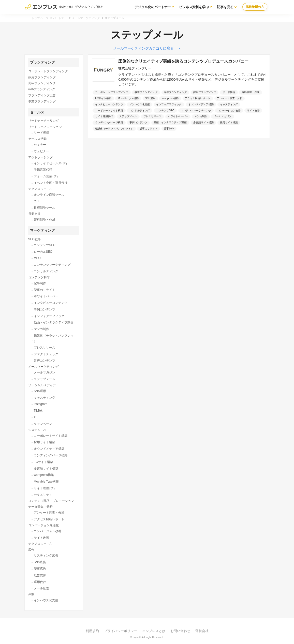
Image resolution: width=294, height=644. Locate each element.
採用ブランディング (42, 77)
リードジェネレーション (45, 127)
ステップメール (45, 379)
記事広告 (40, 569)
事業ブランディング (42, 101)
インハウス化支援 (46, 600)
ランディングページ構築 (51, 455)
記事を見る (225, 7)
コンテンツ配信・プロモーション (51, 501)
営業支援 (34, 214)
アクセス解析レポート (49, 519)
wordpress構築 (44, 475)
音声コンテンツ (45, 361)
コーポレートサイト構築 (51, 436)
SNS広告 (40, 562)
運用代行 (40, 582)
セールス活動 (37, 139)
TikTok (38, 411)
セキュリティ (43, 495)
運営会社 (202, 631)
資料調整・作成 (45, 220)
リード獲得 (41, 133)
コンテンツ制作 (39, 277)
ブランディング (42, 62)
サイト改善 (41, 538)
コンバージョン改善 (48, 531)
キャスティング (45, 398)
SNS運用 (40, 391)
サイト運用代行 (45, 488)
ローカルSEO (43, 252)
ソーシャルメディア (42, 385)
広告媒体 (40, 575)
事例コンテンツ (45, 309)
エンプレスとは (154, 631)
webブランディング (42, 89)
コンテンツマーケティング (52, 265)
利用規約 (92, 631)
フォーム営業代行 (46, 176)
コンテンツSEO (45, 245)
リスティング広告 (46, 556)
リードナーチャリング (43, 121)
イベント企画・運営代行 (51, 183)
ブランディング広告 (42, 95)
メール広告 (41, 588)
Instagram (41, 404)
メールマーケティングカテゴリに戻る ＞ (147, 48)
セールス (37, 112)
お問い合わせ (180, 631)
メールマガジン (45, 372)
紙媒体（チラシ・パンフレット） (52, 338)
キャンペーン (43, 424)
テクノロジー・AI (40, 189)
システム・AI (37, 430)
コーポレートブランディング (48, 71)
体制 (31, 594)
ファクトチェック (46, 354)
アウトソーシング (40, 157)
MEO (37, 258)
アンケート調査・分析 (49, 513)
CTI (36, 201)
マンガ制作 (41, 329)
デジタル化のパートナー (153, 7)
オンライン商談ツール (49, 195)
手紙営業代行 (43, 170)
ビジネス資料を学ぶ (194, 7)
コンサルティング (46, 271)
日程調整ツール (45, 208)
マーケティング (42, 230)
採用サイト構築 (45, 442)
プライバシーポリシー (121, 631)
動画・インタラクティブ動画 (54, 322)
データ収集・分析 (40, 507)
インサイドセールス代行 (51, 163)
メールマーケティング (43, 367)
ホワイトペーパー (46, 296)
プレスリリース (45, 348)
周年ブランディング (42, 83)
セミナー (40, 145)
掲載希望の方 (255, 7)
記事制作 (40, 283)
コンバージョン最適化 (43, 525)
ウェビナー (41, 151)
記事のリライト (45, 290)
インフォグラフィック (49, 316)
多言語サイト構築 (46, 469)
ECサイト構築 (44, 462)
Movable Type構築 (46, 482)
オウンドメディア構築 (49, 449)
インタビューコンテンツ (51, 303)
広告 (31, 550)
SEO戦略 (34, 239)
